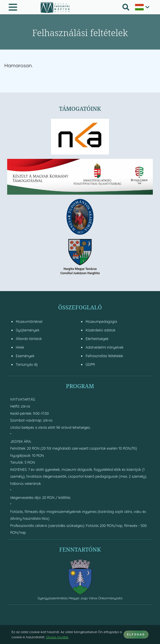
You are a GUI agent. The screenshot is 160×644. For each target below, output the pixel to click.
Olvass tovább (57, 637)
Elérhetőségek (97, 339)
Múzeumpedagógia (101, 322)
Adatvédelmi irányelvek (104, 347)
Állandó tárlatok (29, 339)
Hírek (20, 347)
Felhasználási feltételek (104, 356)
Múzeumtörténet (29, 322)
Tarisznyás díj (27, 365)
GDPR (90, 365)
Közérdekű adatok (100, 330)
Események (25, 356)
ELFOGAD (136, 634)
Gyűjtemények (28, 330)
